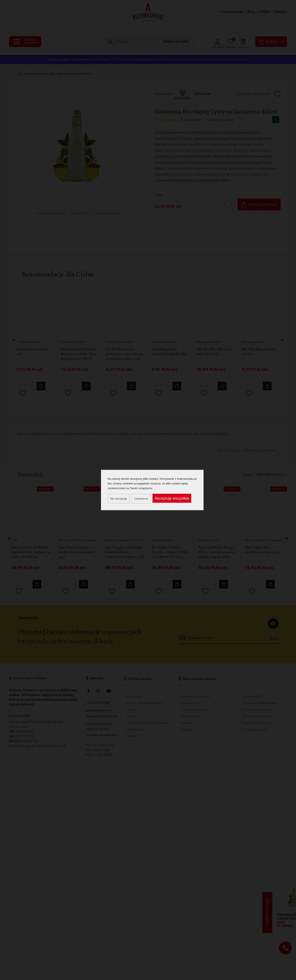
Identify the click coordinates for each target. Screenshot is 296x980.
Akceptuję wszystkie (172, 498)
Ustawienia (141, 499)
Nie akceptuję (119, 499)
